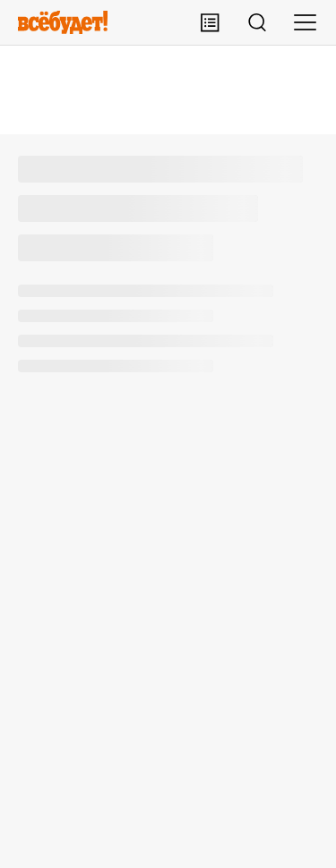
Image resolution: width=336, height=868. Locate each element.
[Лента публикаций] (210, 22)
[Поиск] (257, 22)
